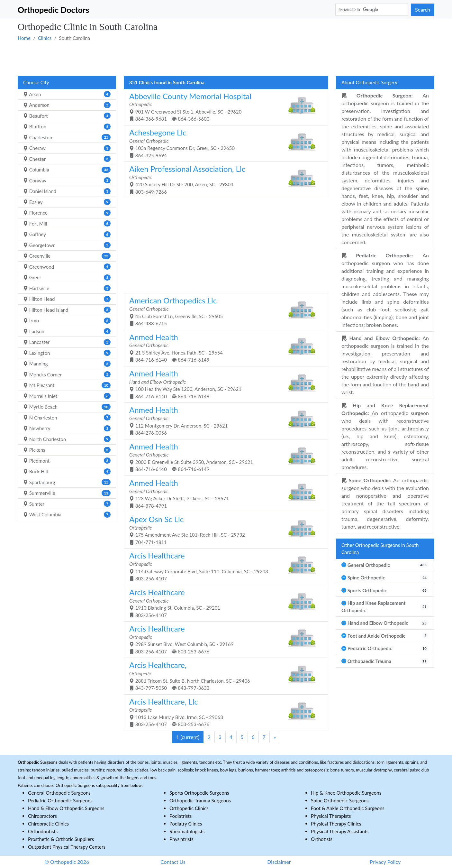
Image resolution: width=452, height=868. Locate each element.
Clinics (45, 38)
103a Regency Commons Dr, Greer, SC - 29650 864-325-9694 (224, 143)
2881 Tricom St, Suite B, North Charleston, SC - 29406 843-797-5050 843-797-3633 (224, 675)
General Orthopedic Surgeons (59, 793)
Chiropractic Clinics (48, 824)
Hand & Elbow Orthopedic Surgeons (66, 808)
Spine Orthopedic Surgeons (340, 800)
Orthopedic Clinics (189, 808)
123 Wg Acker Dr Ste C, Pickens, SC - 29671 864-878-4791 (224, 493)
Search (423, 9)
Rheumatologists (187, 831)
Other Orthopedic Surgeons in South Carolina (380, 549)
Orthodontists (43, 831)
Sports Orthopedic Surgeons (199, 793)
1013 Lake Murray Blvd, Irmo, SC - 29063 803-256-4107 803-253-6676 (224, 712)
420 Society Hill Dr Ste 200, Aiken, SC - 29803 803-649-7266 (224, 179)
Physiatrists (181, 839)
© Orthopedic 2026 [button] (67, 862)
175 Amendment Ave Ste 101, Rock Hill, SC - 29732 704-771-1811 (224, 530)
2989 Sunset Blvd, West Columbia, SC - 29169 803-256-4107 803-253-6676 (224, 639)
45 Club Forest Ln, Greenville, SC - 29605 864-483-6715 (224, 311)
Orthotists (322, 839)
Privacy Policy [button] (385, 862)
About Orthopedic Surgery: (370, 82)
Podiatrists (181, 816)
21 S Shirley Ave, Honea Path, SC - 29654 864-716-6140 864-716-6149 (224, 348)
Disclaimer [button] (279, 862)
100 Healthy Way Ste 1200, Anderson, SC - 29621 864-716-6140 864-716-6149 (224, 384)
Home (24, 38)
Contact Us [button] (173, 862)
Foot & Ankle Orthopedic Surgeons (348, 808)
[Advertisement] (211, 58)
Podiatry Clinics (186, 824)
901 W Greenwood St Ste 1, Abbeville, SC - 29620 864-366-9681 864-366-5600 (224, 107)
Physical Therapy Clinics (336, 824)
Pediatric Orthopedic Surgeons (60, 800)
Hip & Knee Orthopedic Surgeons (346, 793)
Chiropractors (42, 816)
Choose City (36, 82)
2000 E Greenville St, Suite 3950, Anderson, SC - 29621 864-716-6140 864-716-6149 (224, 457)
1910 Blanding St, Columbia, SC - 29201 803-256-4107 (224, 603)
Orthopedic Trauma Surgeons (200, 800)
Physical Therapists (331, 816)
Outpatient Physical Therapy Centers (67, 847)
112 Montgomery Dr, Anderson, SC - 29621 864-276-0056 (224, 420)
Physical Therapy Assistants (340, 831)
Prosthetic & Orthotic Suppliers (61, 839)
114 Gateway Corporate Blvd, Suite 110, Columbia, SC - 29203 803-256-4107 (224, 566)
